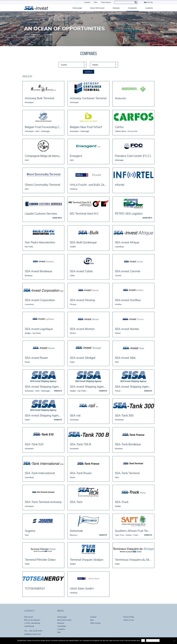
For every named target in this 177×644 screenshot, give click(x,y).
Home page (77, 8)
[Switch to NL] (151, 2)
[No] (174, 641)
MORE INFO (57, 218)
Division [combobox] (95, 65)
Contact (87, 2)
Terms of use (129, 620)
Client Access (106, 2)
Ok (143, 640)
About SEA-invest (97, 8)
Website (58, 391)
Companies (132, 8)
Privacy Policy (129, 617)
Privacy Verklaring (153, 640)
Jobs (96, 2)
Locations (149, 8)
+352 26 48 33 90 (35, 631)
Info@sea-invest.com (32, 634)
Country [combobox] (64, 65)
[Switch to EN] (145, 2)
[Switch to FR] (148, 2)
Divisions (116, 8)
